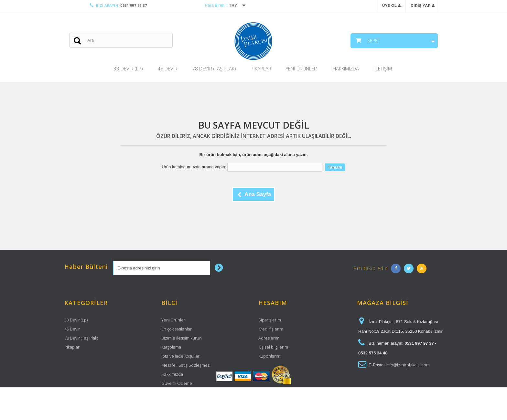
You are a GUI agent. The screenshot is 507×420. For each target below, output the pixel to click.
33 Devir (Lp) (128, 68)
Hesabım (273, 303)
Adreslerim (269, 338)
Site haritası (173, 392)
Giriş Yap (423, 5)
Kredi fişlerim (271, 329)
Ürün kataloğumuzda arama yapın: (194, 167)
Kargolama (171, 347)
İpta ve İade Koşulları (181, 356)
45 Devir (167, 68)
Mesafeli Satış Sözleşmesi (186, 365)
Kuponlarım (269, 356)
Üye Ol (392, 5)
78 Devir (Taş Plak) (214, 68)
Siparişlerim (270, 320)
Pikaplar (261, 68)
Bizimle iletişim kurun (182, 338)
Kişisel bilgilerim (273, 347)
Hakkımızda (346, 68)
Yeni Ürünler (301, 68)
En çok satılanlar (177, 329)
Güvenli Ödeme (177, 383)
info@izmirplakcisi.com (408, 365)
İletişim (383, 68)
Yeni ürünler (173, 320)
